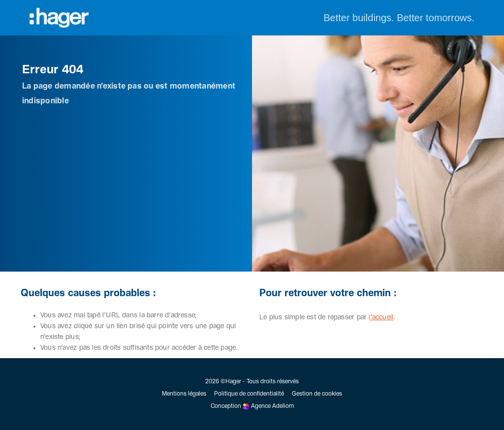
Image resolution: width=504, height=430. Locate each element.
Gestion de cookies (317, 394)
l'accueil (381, 317)
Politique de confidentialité (249, 394)
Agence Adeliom (272, 406)
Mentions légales (184, 394)
